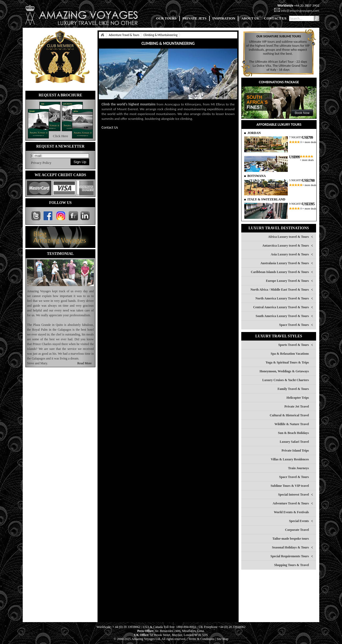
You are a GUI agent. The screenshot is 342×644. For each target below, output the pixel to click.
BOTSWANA (257, 176)
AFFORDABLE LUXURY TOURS (279, 125)
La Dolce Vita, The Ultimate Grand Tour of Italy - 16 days (280, 68)
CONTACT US (275, 18)
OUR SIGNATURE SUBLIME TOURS (279, 36)
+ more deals (309, 142)
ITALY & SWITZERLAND (266, 199)
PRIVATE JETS (195, 18)
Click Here (61, 136)
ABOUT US (250, 18)
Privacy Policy (41, 163)
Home (102, 35)
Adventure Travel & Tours (124, 35)
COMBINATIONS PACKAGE (279, 82)
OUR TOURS (166, 18)
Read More (84, 363)
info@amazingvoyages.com (300, 11)
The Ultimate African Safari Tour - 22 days (278, 62)
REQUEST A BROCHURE (60, 95)
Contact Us (110, 127)
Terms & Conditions (201, 639)
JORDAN (254, 133)
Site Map (223, 639)
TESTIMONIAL (60, 254)
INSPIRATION (224, 18)
